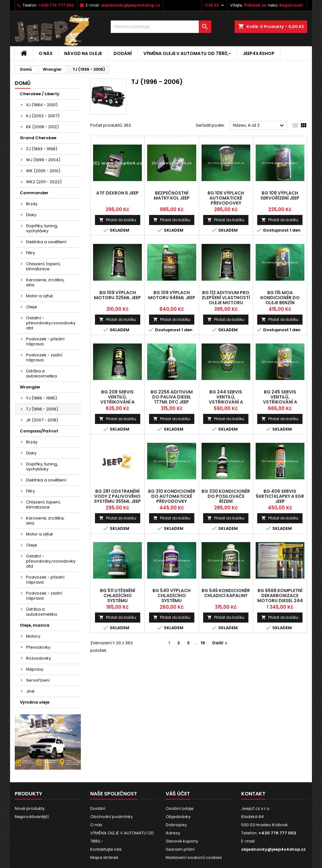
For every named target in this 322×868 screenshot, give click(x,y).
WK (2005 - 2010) (43, 171)
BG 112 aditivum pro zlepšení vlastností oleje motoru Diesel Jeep (226, 300)
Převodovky (38, 647)
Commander (34, 193)
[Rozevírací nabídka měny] (215, 5)
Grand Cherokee (38, 138)
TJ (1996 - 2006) (42, 409)
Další (221, 643)
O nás (46, 53)
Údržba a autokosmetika (42, 374)
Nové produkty (30, 808)
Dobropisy (176, 825)
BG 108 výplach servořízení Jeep (280, 195)
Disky (31, 215)
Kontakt (253, 794)
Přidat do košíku (118, 220)
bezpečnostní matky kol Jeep (172, 195)
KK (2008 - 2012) (42, 127)
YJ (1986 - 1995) (42, 398)
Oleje (32, 307)
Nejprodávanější (32, 817)
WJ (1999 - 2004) (43, 160)
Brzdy (32, 204)
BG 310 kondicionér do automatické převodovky (172, 496)
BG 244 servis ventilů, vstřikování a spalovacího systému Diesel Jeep (226, 402)
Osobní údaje (180, 808)
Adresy (173, 833)
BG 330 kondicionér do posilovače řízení (226, 496)
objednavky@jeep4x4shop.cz (130, 5)
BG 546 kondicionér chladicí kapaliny (226, 593)
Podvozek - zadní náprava (44, 357)
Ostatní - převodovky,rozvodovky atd (51, 323)
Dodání (123, 53)
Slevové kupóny (182, 841)
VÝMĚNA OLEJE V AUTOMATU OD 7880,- (187, 53)
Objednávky (178, 817)
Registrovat (291, 5)
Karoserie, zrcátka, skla (45, 282)
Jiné (30, 691)
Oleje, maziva (35, 625)
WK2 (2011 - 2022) (44, 182)
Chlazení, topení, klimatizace (43, 266)
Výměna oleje (35, 702)
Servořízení (38, 680)
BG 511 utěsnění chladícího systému (118, 596)
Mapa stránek (104, 857)
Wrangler (30, 387)
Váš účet (178, 794)
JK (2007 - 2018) (42, 420)
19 (203, 643)
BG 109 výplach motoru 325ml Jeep (117, 295)
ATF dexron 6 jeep (117, 193)
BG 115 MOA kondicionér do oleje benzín (280, 298)
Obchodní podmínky (111, 817)
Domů (23, 83)
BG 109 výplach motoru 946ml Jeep (172, 295)
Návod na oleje (83, 53)
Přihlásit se (255, 5)
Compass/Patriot (39, 431)
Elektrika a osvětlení (46, 242)
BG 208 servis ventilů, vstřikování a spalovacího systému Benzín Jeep (117, 402)
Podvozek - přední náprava (45, 341)
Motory (33, 636)
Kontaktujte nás (106, 849)
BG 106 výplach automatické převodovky (226, 198)
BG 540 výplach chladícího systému (172, 596)
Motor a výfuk (40, 296)
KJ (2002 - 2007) (43, 116)
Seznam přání (180, 849)
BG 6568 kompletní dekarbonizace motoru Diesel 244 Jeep (280, 598)
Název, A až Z (259, 126)
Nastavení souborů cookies (194, 857)
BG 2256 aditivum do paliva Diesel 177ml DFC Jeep (172, 397)
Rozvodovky (39, 658)
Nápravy (35, 669)
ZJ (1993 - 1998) (42, 149)
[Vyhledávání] (161, 27)
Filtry (31, 253)
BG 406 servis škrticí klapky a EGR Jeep (280, 496)
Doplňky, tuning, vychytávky (42, 228)
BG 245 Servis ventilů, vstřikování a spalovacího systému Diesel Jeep (280, 402)
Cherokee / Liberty (40, 94)
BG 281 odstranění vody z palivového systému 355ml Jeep (117, 496)
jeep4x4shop (259, 53)
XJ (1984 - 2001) (42, 105)
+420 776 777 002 (56, 5)
